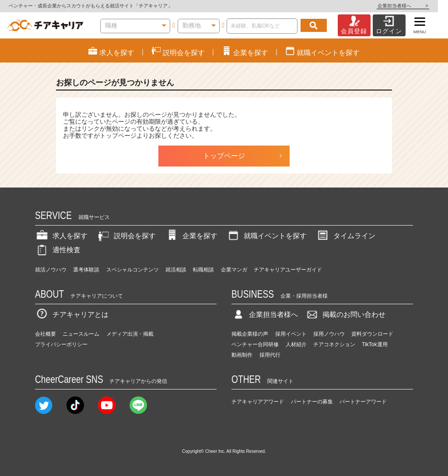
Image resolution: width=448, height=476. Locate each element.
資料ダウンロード (372, 334)
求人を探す (61, 236)
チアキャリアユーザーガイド (288, 270)
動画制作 (242, 355)
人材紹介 (296, 344)
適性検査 (58, 250)
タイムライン (346, 236)
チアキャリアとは (72, 314)
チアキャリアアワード (258, 402)
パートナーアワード (363, 402)
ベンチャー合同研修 (255, 344)
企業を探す (191, 236)
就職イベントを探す (266, 236)
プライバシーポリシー (61, 344)
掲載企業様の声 (250, 334)
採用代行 (270, 355)
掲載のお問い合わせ (345, 314)
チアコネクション (334, 344)
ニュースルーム (81, 334)
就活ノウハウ (51, 270)
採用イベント (291, 334)
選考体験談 (86, 270)
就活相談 (176, 270)
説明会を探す (126, 236)
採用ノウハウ (329, 334)
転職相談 (203, 270)
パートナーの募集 (312, 402)
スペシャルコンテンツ (133, 270)
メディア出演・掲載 (130, 334)
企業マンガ (234, 270)
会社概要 (45, 334)
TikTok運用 (374, 344)
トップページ (224, 156)
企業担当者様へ (413, 6)
